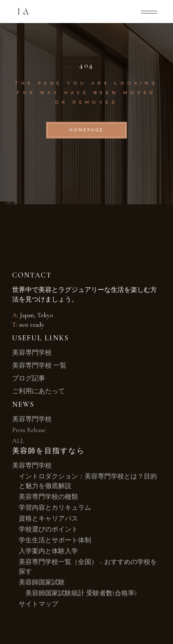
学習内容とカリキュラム (55, 508)
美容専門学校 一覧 (39, 366)
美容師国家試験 (42, 582)
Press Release (29, 430)
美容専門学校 (32, 353)
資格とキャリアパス (48, 519)
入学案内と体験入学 (48, 551)
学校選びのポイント (48, 529)
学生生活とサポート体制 (55, 540)
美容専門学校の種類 (48, 497)
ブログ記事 (29, 378)
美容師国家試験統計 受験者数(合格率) (81, 593)
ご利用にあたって (38, 391)
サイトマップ (38, 604)
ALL (18, 441)
